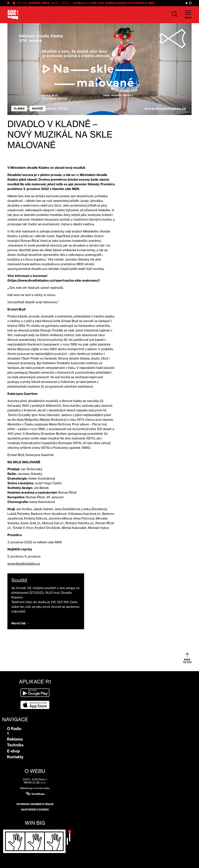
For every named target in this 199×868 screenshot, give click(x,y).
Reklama (15, 739)
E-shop (13, 751)
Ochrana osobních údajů (35, 804)
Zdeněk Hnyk (39, 3)
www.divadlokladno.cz (24, 564)
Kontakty (15, 757)
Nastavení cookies (35, 810)
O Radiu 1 (14, 731)
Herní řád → (20, 623)
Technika (15, 745)
